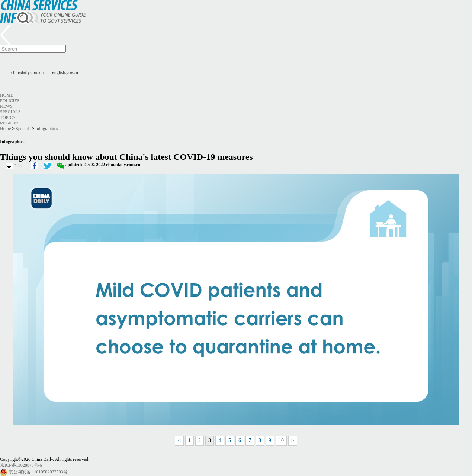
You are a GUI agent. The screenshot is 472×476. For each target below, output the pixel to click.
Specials (10, 112)
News (6, 106)
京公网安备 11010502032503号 (38, 472)
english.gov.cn (65, 72)
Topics (8, 117)
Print (18, 166)
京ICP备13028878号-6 (21, 465)
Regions (10, 123)
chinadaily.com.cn (27, 72)
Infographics (47, 129)
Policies (10, 101)
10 (281, 441)
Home (7, 95)
